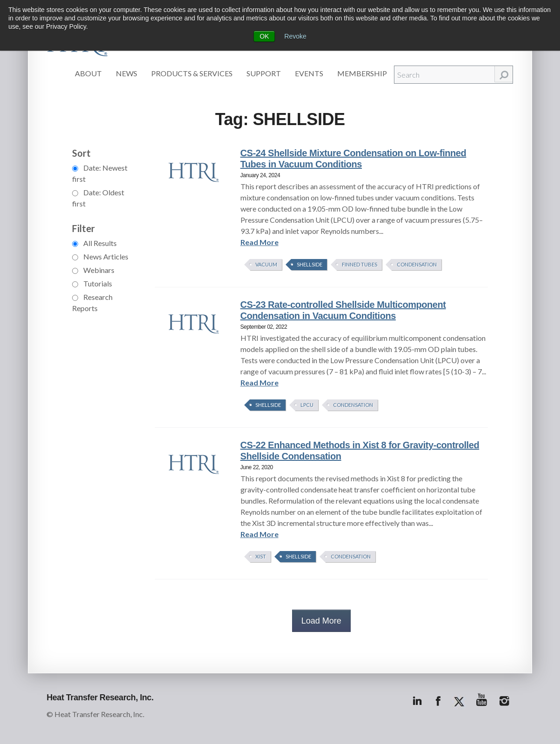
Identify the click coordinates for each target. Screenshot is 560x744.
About (88, 73)
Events (309, 73)
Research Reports (92, 302)
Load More (321, 621)
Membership (362, 73)
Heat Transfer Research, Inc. (100, 697)
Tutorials (92, 283)
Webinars (93, 270)
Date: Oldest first (98, 198)
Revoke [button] (295, 36)
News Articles (100, 256)
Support (264, 73)
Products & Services (192, 73)
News (127, 73)
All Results (94, 243)
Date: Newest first (100, 173)
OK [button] (264, 36)
